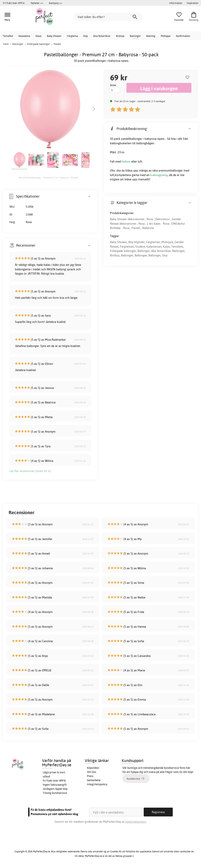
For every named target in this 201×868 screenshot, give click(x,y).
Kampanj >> (55, 3)
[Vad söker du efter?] (108, 17)
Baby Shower (54, 36)
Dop (85, 36)
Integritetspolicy (97, 784)
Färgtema (72, 36)
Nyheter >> (37, 3)
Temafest (8, 36)
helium (127, 161)
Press (90, 776)
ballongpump (159, 175)
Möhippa (166, 36)
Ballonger (135, 36)
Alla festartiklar (102, 36)
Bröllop (120, 36)
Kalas (38, 36)
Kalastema (24, 36)
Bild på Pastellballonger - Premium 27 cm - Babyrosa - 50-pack (48, 178)
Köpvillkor (93, 768)
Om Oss (92, 772)
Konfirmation (183, 36)
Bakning (151, 36)
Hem (6, 44)
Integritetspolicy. (136, 822)
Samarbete (94, 780)
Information (176, 3)
